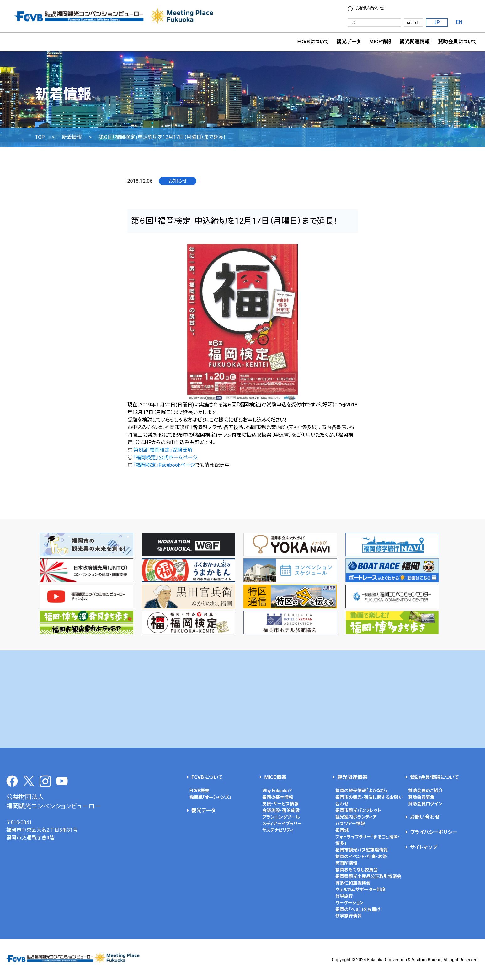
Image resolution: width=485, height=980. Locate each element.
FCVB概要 (199, 791)
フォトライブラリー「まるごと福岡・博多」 (368, 840)
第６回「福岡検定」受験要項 (163, 450)
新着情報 (72, 137)
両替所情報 (346, 863)
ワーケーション (349, 903)
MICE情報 (380, 42)
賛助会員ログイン (425, 804)
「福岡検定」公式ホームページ (165, 457)
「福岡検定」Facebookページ (164, 465)
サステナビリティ (278, 830)
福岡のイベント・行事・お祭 (361, 857)
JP (437, 22)
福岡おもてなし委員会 (357, 870)
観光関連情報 (352, 777)
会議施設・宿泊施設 (281, 810)
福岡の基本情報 (278, 797)
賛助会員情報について (434, 777)
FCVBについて (207, 777)
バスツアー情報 (350, 824)
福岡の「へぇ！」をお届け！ (359, 909)
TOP (40, 137)
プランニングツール (281, 817)
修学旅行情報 (349, 916)
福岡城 (342, 830)
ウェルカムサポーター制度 (360, 890)
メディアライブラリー (282, 824)
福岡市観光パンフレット (358, 810)
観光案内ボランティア (356, 817)
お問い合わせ (370, 8)
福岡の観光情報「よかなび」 (362, 791)
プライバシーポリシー (434, 832)
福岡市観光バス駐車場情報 (362, 850)
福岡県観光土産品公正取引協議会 (368, 876)
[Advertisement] (242, 699)
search (413, 22)
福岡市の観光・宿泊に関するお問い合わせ (369, 800)
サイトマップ (424, 847)
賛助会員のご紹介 (425, 791)
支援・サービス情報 (280, 804)
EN (459, 22)
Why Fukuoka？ (277, 791)
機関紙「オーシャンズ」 (211, 797)
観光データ (349, 42)
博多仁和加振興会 (353, 883)
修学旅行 (344, 896)
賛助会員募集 (421, 797)
